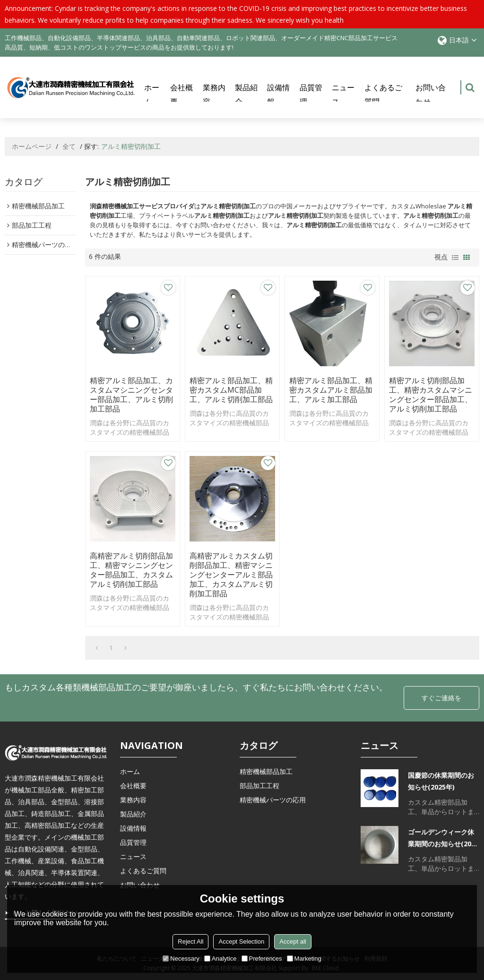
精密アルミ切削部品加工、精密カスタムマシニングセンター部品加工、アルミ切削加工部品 (431, 395)
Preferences (262, 959)
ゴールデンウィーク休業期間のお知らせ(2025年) (443, 838)
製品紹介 (246, 95)
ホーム (152, 95)
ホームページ (32, 146)
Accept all (293, 941)
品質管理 (311, 95)
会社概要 (181, 95)
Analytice (220, 959)
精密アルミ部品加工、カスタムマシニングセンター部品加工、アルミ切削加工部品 (131, 395)
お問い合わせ (431, 95)
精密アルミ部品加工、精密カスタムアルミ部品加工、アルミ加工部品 (331, 390)
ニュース (343, 95)
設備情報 (278, 95)
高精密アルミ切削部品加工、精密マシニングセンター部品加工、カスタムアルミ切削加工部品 (131, 570)
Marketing (304, 959)
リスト (455, 258)
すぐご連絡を (441, 698)
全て (69, 146)
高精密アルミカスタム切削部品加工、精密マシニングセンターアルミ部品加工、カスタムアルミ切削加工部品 (231, 575)
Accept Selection (241, 941)
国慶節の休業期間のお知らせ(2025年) (441, 781)
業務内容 (214, 95)
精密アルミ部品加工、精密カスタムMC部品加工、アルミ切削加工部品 (231, 390)
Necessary (181, 959)
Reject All (190, 941)
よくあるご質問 (383, 95)
